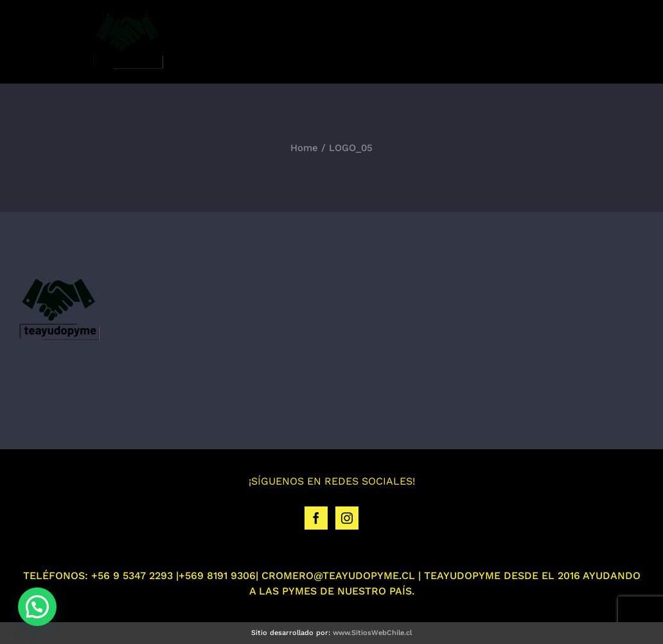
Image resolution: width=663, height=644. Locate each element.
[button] (37, 607)
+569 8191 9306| (218, 576)
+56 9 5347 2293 (132, 576)
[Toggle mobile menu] (637, 41)
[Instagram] (347, 518)
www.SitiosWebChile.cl (372, 633)
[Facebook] (316, 518)
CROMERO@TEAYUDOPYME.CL (338, 576)
